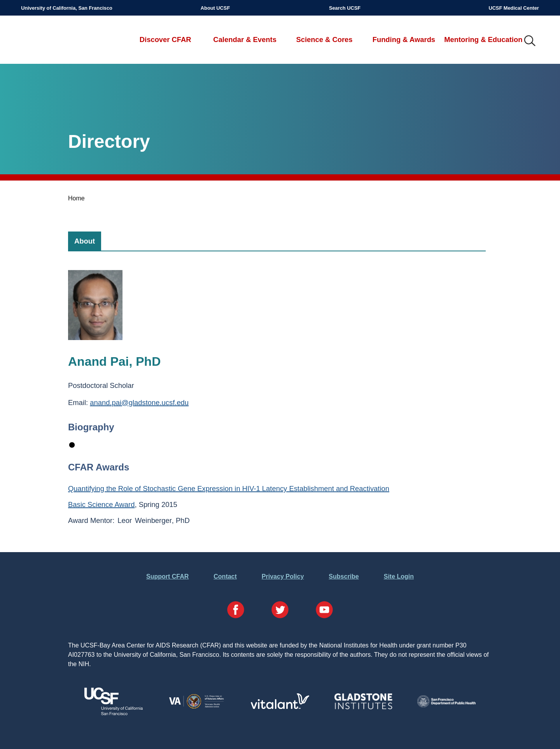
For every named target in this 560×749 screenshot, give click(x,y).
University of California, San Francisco (67, 8)
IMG (530, 41)
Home (76, 198)
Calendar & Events (245, 39)
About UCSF (215, 8)
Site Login (399, 576)
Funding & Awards (404, 39)
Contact (225, 576)
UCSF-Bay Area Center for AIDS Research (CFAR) (62, 41)
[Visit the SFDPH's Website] (446, 705)
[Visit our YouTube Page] (324, 611)
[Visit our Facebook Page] (236, 611)
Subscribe (344, 576)
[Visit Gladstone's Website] (363, 708)
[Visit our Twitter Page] (280, 611)
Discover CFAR (165, 39)
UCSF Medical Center (514, 8)
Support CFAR (167, 576)
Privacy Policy (283, 576)
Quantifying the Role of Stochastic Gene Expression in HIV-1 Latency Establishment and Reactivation (229, 489)
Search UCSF (345, 8)
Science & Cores (324, 39)
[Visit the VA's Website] (197, 708)
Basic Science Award (101, 504)
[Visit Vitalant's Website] (280, 707)
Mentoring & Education (483, 39)
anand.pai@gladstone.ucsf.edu (139, 403)
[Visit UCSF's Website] (114, 713)
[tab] (85, 241)
